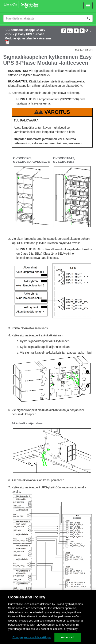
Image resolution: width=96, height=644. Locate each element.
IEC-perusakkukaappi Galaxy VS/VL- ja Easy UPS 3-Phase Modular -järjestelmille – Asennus (28, 34)
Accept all (68, 637)
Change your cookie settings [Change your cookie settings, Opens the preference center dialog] (32, 637)
